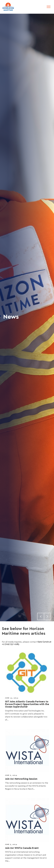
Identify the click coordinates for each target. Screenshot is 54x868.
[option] (27, 317)
